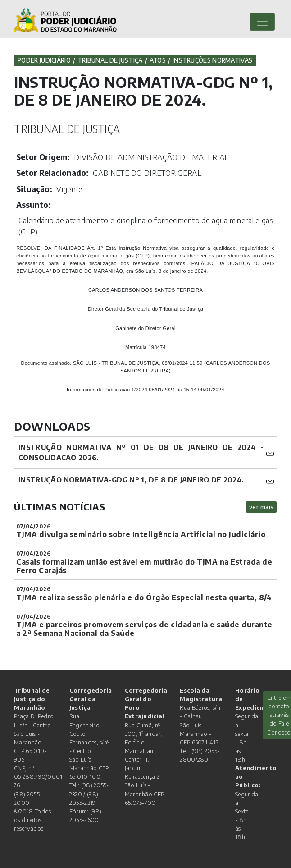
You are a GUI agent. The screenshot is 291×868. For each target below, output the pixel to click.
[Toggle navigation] (262, 22)
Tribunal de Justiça (110, 60)
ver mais (261, 507)
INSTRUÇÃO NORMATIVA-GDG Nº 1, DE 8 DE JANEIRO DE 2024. (131, 480)
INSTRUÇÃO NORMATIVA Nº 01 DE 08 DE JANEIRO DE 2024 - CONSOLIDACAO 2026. (141, 452)
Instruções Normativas (212, 60)
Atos (158, 60)
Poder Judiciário (44, 60)
